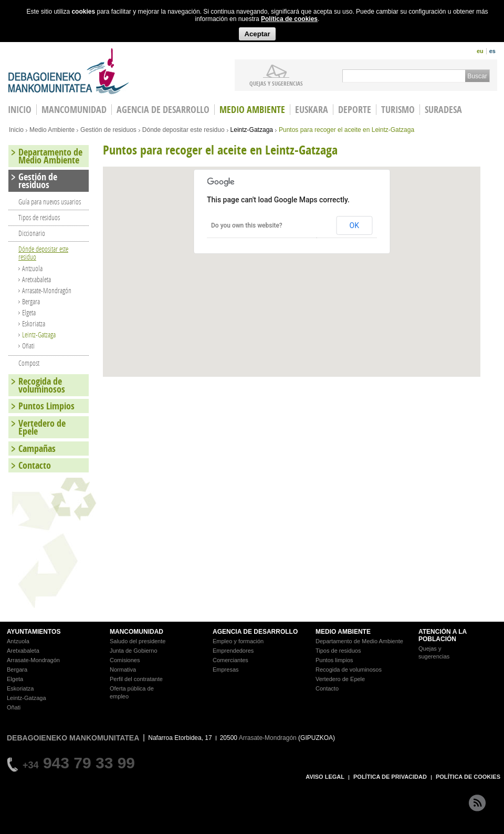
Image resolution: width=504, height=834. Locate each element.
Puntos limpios (334, 660)
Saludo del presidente (138, 641)
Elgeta (29, 312)
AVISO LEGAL (325, 777)
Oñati (28, 346)
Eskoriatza (34, 323)
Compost (29, 363)
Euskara (312, 110)
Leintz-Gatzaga (252, 130)
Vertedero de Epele (42, 427)
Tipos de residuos (39, 217)
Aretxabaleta (36, 279)
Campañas (37, 449)
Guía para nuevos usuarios (50, 202)
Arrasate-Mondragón (47, 290)
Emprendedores (233, 651)
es (492, 51)
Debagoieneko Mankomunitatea (69, 71)
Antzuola (32, 268)
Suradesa (443, 110)
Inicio (16, 130)
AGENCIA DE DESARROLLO (255, 632)
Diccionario (32, 233)
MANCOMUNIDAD (136, 632)
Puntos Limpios (46, 406)
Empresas (226, 670)
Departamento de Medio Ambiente (50, 156)
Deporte (355, 110)
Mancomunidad (74, 110)
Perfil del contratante (136, 679)
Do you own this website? (247, 225)
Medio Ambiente (252, 110)
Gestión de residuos (108, 130)
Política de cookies (289, 19)
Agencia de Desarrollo (163, 110)
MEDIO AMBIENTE (343, 632)
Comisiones (125, 660)
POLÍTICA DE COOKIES (468, 777)
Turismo (398, 110)
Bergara (31, 301)
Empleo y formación (238, 641)
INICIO (20, 110)
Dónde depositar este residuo (183, 130)
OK (354, 225)
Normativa (123, 670)
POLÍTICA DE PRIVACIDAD (390, 777)
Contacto (35, 465)
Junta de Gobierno (134, 651)
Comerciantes (230, 660)
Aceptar (257, 34)
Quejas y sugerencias (276, 83)
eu (480, 51)
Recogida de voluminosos (42, 385)
